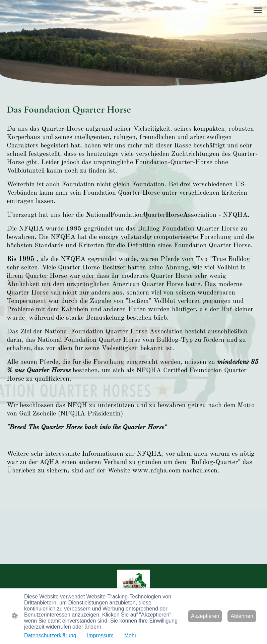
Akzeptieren (205, 616)
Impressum (100, 635)
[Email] (258, 63)
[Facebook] (247, 63)
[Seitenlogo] (133, 582)
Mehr (130, 635)
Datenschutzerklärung (50, 635)
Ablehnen (242, 616)
